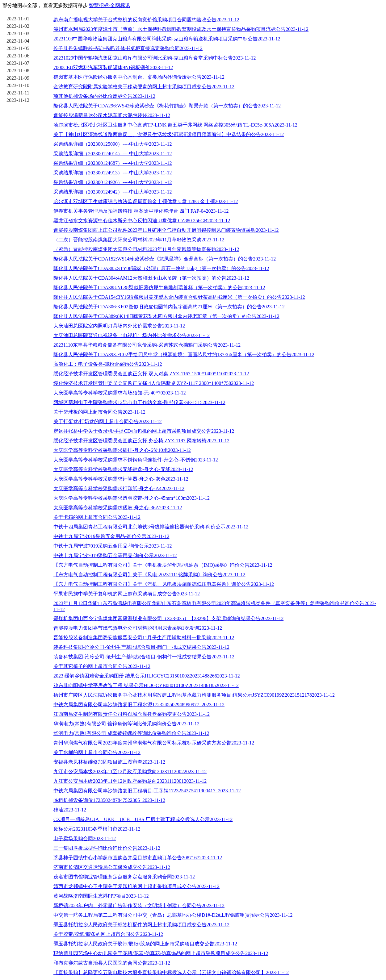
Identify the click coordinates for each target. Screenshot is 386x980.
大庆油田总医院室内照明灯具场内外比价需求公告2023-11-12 (119, 326)
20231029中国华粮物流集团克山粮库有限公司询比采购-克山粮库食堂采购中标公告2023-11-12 (155, 58)
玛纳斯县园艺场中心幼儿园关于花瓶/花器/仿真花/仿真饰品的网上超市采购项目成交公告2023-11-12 (161, 953)
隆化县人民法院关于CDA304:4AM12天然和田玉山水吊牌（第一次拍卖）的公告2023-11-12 (151, 278)
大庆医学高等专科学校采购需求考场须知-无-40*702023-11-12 (120, 393)
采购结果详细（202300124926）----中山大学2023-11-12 (113, 182)
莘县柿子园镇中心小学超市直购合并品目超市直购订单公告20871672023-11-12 (138, 858)
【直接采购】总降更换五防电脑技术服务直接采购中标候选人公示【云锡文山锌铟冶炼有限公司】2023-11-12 (171, 972)
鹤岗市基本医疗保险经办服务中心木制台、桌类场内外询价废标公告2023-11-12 (139, 77)
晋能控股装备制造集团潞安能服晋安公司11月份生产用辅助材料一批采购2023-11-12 (144, 638)
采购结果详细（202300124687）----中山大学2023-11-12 (113, 163)
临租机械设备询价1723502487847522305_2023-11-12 (109, 800)
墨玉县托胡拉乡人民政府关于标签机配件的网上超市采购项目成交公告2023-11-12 (141, 925)
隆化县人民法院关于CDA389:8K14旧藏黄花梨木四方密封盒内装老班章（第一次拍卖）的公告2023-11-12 (166, 316)
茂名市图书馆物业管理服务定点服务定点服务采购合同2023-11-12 (124, 877)
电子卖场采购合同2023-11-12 (85, 838)
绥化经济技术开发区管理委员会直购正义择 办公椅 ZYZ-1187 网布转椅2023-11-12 (141, 441)
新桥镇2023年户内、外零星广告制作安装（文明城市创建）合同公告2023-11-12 (139, 905)
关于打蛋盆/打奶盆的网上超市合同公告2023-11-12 (108, 421)
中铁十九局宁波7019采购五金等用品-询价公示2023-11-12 (115, 555)
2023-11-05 (18, 48)
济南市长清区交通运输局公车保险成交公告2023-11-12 (112, 867)
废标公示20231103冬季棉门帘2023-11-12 (97, 829)
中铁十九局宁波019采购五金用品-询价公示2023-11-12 (111, 536)
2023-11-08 (18, 71)
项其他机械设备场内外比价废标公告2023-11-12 (104, 96)
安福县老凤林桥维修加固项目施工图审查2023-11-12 (109, 762)
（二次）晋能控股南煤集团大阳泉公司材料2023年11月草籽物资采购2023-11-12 (139, 240)
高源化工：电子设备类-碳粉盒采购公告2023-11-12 (108, 364)
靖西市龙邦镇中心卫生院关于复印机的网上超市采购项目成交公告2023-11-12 (136, 886)
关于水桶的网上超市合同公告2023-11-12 (97, 752)
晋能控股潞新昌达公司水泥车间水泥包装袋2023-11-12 (112, 115)
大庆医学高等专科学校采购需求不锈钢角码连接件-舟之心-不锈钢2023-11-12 (136, 460)
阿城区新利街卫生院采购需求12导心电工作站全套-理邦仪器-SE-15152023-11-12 (139, 402)
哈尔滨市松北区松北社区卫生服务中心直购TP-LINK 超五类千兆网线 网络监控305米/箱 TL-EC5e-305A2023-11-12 (175, 125)
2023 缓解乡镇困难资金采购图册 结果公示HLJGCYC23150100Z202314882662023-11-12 (147, 676)
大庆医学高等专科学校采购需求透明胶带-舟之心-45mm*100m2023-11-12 (132, 498)
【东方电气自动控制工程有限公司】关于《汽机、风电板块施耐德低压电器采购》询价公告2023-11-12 (164, 584)
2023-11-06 (18, 56)
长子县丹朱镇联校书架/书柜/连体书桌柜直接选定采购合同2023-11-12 (128, 48)
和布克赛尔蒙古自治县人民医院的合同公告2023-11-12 (112, 963)
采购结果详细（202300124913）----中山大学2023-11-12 (113, 173)
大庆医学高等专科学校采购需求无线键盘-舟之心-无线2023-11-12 (123, 469)
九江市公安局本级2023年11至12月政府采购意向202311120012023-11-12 (130, 781)
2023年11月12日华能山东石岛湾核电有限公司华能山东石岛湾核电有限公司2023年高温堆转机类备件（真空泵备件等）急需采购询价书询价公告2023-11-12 (215, 606)
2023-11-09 (18, 78)
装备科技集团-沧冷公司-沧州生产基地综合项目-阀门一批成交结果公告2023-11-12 (141, 647)
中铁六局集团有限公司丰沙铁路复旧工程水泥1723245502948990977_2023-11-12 (139, 705)
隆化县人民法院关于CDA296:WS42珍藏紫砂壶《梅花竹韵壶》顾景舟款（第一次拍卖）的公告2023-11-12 (167, 106)
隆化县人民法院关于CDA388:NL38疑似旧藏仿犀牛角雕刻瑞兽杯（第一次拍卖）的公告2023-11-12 (159, 288)
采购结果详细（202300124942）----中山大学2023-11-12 (113, 192)
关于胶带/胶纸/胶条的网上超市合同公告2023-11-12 (108, 934)
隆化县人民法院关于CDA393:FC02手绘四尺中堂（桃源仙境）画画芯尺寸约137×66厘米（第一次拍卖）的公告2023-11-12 (184, 354)
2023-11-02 (18, 26)
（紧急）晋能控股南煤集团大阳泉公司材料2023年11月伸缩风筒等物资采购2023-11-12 (146, 249)
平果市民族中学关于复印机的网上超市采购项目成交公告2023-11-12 (127, 594)
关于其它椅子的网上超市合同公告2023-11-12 (102, 666)
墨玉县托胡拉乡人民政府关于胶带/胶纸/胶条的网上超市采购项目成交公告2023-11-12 (145, 944)
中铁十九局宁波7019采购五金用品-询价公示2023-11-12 (113, 546)
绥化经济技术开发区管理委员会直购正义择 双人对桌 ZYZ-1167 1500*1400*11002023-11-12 (151, 374)
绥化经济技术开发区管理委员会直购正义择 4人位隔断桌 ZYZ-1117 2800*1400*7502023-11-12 (154, 383)
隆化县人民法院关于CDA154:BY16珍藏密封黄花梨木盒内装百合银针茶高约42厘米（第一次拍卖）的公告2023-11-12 (179, 297)
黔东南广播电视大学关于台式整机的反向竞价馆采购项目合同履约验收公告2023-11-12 (146, 20)
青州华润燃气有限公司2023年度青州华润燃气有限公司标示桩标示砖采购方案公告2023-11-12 (154, 743)
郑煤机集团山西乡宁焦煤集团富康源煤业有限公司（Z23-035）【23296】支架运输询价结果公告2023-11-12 (168, 618)
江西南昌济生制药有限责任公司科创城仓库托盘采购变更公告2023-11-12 (132, 714)
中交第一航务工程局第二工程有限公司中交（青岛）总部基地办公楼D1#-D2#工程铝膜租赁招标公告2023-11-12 (173, 915)
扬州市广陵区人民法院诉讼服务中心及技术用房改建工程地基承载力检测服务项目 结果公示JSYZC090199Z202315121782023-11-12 (194, 695)
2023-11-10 (18, 85)
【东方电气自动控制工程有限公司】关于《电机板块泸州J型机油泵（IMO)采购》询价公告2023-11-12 (163, 565)
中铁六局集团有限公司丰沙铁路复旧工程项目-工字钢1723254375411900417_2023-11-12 (147, 791)
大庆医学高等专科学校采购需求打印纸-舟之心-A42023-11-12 (119, 488)
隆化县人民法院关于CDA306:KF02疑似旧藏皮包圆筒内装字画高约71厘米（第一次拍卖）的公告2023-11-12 (169, 307)
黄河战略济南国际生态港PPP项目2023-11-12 (101, 896)
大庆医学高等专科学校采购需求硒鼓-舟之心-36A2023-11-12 (118, 508)
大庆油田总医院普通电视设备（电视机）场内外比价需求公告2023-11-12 (132, 335)
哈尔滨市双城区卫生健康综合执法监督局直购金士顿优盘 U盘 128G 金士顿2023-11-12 (146, 201)
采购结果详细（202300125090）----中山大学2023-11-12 (113, 144)
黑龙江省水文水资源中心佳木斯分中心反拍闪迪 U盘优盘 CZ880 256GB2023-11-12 (142, 221)
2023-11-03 (18, 33)
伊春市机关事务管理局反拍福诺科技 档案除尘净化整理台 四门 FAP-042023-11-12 (141, 211)
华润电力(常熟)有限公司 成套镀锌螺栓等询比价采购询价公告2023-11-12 (131, 733)
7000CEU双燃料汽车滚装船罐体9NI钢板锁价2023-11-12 (113, 67)
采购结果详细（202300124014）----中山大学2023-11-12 (113, 154)
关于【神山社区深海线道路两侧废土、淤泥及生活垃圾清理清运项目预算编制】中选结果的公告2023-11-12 (169, 134)
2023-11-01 (18, 19)
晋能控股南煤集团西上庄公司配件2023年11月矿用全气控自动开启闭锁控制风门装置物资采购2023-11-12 (166, 230)
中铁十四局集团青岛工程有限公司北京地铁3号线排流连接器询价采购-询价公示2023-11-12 (151, 527)
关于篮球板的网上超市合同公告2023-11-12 (99, 412)
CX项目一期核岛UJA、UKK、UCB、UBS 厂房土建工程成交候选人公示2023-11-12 (143, 819)
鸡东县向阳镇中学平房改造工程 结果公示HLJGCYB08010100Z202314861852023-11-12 (146, 685)
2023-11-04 (18, 41)
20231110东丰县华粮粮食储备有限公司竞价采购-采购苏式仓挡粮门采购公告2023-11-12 (147, 345)
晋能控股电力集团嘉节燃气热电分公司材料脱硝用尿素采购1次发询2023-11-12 (138, 628)
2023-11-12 (18, 100)
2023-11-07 (18, 63)
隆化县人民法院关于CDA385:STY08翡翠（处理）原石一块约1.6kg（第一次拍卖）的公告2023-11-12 (161, 268)
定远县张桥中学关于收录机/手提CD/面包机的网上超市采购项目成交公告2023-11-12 (144, 431)
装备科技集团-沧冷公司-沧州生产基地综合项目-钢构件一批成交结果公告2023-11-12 (144, 657)
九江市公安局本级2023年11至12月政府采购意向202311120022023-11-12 (130, 771)
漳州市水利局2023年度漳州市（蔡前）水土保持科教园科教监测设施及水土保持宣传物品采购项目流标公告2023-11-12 (181, 29)
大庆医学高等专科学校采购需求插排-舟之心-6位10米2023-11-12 (122, 450)
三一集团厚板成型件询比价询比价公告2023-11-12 (107, 848)
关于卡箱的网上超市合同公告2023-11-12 (97, 517)
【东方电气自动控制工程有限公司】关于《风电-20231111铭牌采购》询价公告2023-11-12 (149, 575)
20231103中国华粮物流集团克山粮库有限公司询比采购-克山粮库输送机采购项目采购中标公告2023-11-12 (167, 39)
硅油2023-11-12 (70, 810)
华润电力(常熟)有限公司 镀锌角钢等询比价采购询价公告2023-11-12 (126, 724)
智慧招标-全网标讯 (109, 5)
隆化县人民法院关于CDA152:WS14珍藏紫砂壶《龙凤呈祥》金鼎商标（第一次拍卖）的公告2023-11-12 (165, 259)
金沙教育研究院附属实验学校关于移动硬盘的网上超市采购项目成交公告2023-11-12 (144, 87)
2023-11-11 (18, 93)
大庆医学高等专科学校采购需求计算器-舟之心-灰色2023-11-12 (121, 479)
